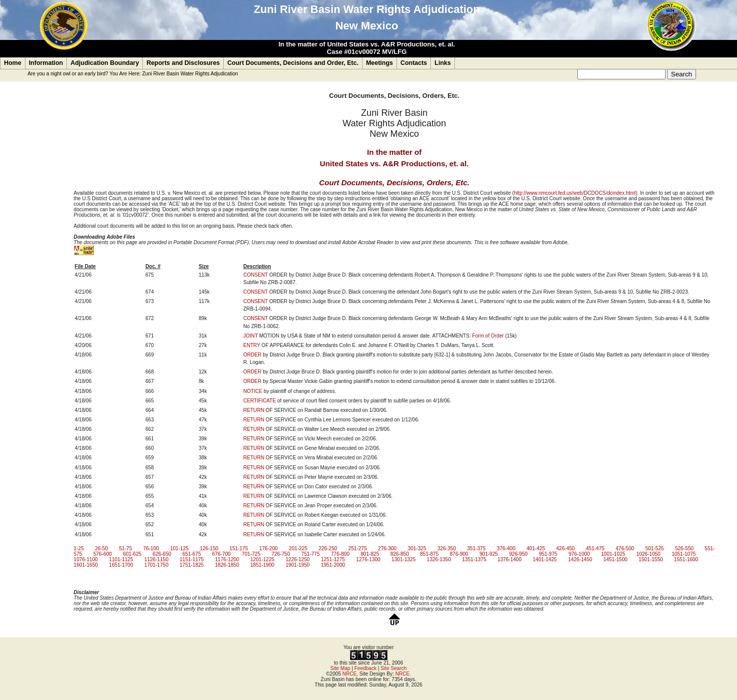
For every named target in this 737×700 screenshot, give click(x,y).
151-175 (239, 548)
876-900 (459, 554)
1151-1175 (192, 559)
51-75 (126, 548)
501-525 (654, 548)
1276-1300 (368, 559)
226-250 (328, 548)
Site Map (341, 668)
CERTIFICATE (259, 401)
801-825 (370, 554)
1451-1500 (615, 559)
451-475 (595, 548)
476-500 (625, 548)
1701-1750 (156, 565)
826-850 (400, 554)
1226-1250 (298, 559)
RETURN (254, 410)
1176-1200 (227, 559)
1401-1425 (545, 559)
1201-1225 (262, 559)
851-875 (429, 554)
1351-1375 (474, 559)
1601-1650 (86, 565)
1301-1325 (403, 559)
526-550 (684, 548)
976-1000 (579, 554)
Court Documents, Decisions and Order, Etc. (293, 63)
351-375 (476, 548)
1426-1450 (580, 559)
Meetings (379, 63)
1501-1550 (651, 559)
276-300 (387, 548)
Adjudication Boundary (105, 63)
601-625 (132, 554)
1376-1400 (509, 559)
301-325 (417, 548)
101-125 (180, 548)
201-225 (298, 548)
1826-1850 (227, 565)
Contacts (414, 63)
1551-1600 (686, 559)
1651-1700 (121, 565)
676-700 (221, 554)
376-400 (506, 548)
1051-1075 (684, 554)
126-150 (209, 548)
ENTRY (252, 345)
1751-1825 (192, 565)
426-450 (565, 548)
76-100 (151, 548)
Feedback (366, 668)
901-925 (489, 554)
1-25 (79, 548)
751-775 (310, 554)
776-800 (340, 554)
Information (46, 63)
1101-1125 (121, 559)
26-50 (101, 548)
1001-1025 (613, 554)
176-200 (268, 548)
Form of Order (488, 336)
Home (13, 63)
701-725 (251, 554)
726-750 (281, 554)
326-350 (447, 548)
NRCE (350, 674)
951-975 (548, 554)
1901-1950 (298, 565)
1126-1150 (156, 559)
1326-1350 (439, 559)
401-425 (536, 548)
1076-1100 (86, 559)
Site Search (393, 668)
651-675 (191, 554)
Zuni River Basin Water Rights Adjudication (190, 74)
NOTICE (253, 391)
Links (443, 63)
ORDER (252, 355)
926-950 (519, 554)
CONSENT (255, 275)
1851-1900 (262, 565)
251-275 (358, 548)
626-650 (162, 554)
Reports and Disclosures (183, 63)
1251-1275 (333, 559)
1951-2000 (333, 565)
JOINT (250, 336)
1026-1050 (648, 554)
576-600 (103, 554)
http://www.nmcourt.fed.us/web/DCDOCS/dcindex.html (574, 193)
